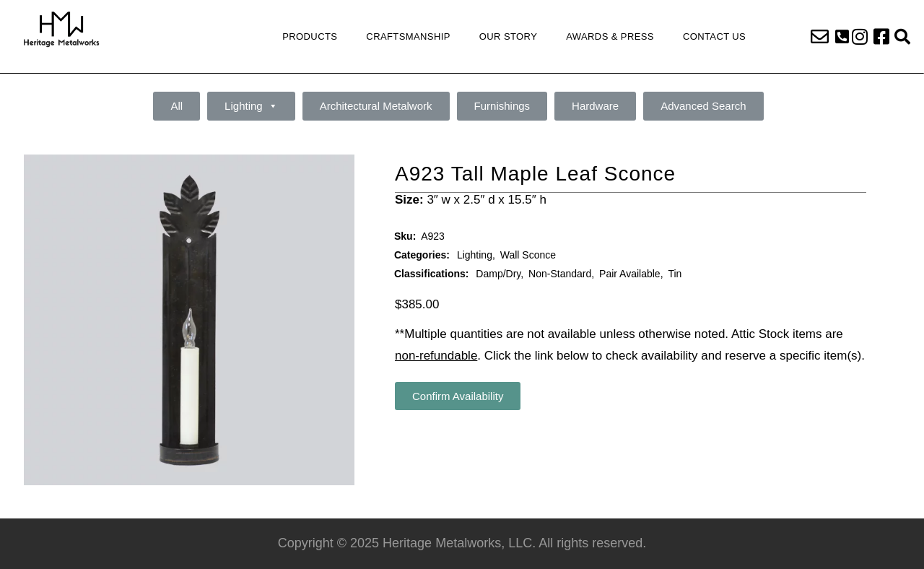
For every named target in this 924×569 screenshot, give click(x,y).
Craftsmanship (408, 36)
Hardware (595, 106)
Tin (675, 274)
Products (310, 36)
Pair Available (630, 274)
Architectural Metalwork (376, 106)
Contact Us (714, 36)
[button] (842, 37)
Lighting (251, 106)
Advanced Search (703, 106)
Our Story (508, 36)
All (176, 106)
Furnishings (502, 106)
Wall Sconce (528, 255)
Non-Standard (560, 274)
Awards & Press (610, 36)
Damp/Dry (498, 274)
